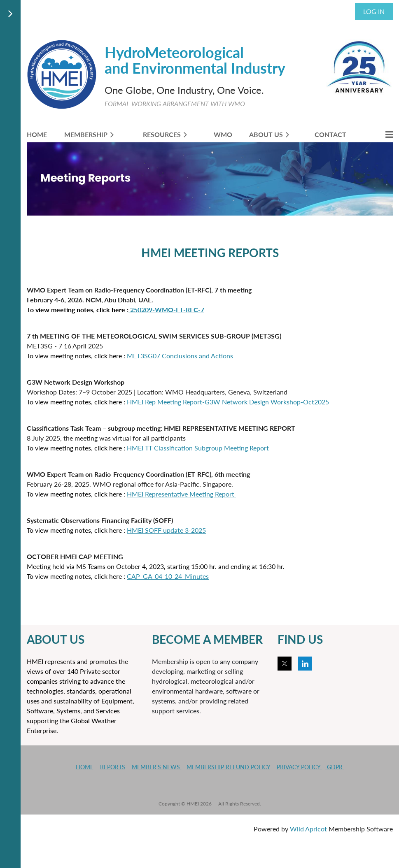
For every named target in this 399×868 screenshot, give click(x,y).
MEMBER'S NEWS (157, 767)
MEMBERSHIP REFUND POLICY (228, 767)
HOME (85, 767)
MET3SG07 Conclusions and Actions (180, 356)
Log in (374, 11)
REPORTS (113, 767)
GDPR (335, 767)
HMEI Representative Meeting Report (181, 494)
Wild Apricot (308, 829)
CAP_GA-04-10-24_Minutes (168, 576)
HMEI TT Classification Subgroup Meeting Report (198, 448)
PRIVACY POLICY (299, 767)
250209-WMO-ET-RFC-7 (166, 310)
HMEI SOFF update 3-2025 (166, 530)
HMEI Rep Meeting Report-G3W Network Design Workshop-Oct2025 (228, 402)
